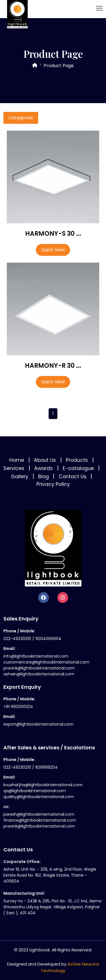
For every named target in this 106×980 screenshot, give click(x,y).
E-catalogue (79, 468)
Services (15, 468)
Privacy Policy (53, 484)
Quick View (53, 250)
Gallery (20, 477)
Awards (44, 468)
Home (17, 460)
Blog (44, 477)
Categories (21, 118)
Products (78, 460)
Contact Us (73, 477)
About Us (46, 460)
